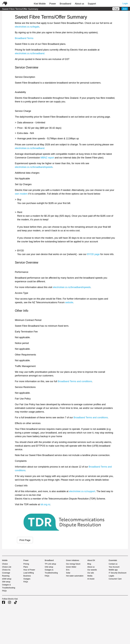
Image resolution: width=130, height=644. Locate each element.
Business (27, 576)
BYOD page (93, 254)
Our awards (92, 570)
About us (79, 4)
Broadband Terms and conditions (75, 381)
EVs (68, 570)
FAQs (4, 591)
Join (125, 9)
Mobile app (113, 570)
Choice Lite (7, 567)
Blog (89, 564)
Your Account (114, 567)
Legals (111, 576)
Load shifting (29, 573)
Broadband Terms (24, 38)
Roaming (6, 576)
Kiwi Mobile (40, 4)
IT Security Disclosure (118, 573)
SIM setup (6, 582)
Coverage (6, 573)
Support (92, 4)
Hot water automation (75, 576)
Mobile (5, 560)
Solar (68, 573)
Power (53, 4)
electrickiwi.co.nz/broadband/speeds (34, 167)
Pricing (26, 564)
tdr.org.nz (45, 504)
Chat (116, 9)
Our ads (91, 573)
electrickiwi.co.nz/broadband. (30, 53)
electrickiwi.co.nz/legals (27, 27)
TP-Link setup (50, 564)
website (69, 302)
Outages (27, 579)
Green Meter (71, 567)
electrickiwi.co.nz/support (82, 491)
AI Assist (91, 579)
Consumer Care (115, 579)
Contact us (113, 564)
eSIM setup (7, 579)
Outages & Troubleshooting (9, 586)
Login (125, 3)
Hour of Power (29, 570)
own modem (21, 194)
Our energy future (73, 564)
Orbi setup (49, 567)
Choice (5, 564)
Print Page (25, 540)
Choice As (6, 570)
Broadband (65, 4)
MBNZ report (47, 158)
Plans (26, 567)
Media (90, 576)
